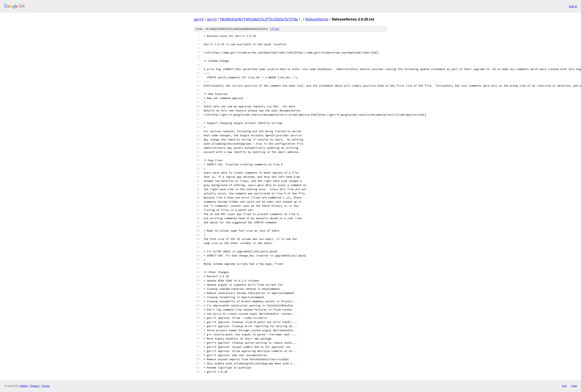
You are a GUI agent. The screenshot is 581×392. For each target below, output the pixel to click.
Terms (46, 386)
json (574, 386)
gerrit (199, 19)
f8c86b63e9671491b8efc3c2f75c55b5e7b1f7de (259, 19)
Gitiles (24, 386)
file (275, 29)
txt (564, 386)
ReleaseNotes (317, 19)
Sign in (573, 6)
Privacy (35, 386)
